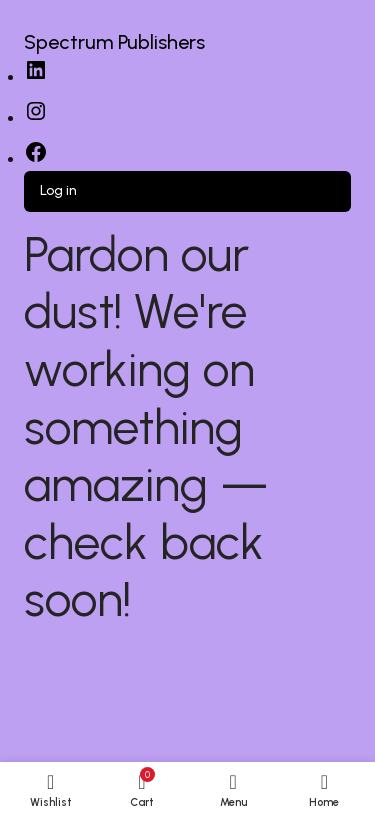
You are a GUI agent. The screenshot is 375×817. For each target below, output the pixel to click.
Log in (58, 190)
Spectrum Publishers (114, 42)
